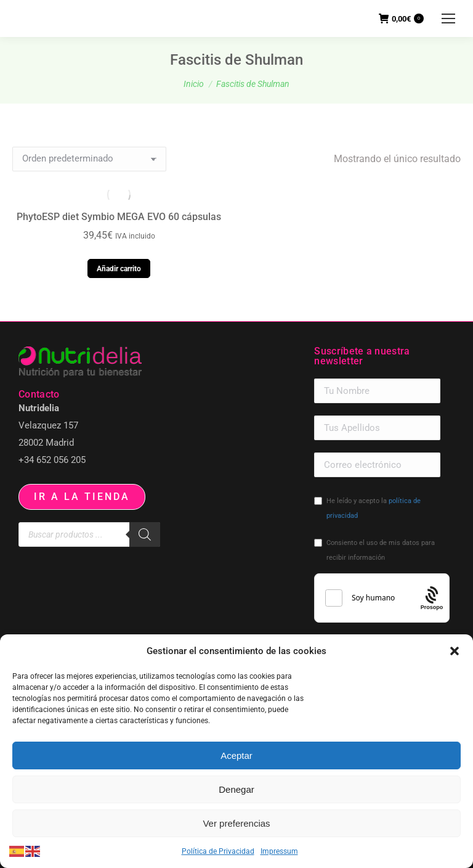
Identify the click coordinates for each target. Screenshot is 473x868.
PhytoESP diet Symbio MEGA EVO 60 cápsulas (119, 217)
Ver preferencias (236, 823)
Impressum (279, 851)
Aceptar (236, 755)
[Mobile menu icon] (448, 18)
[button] (455, 651)
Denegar (236, 789)
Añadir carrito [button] (119, 269)
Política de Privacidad (218, 851)
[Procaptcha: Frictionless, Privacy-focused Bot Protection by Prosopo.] (432, 598)
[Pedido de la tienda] (89, 159)
